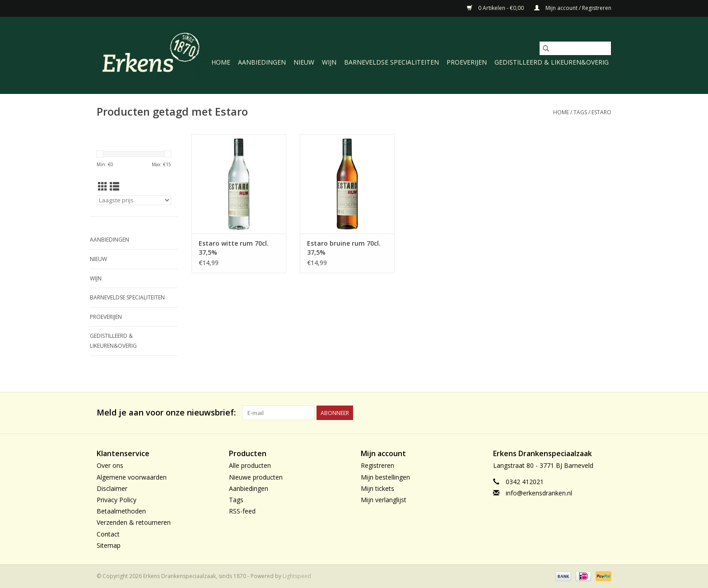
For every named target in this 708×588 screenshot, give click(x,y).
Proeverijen (467, 62)
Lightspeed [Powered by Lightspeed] (297, 576)
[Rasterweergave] (103, 187)
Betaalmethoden (121, 511)
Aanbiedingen (262, 62)
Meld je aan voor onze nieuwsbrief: (166, 413)
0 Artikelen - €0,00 (496, 8)
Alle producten (250, 465)
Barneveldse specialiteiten (391, 62)
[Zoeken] (575, 48)
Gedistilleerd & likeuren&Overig (552, 62)
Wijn (329, 62)
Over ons (110, 465)
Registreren (377, 465)
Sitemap (109, 545)
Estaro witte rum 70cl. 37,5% (234, 248)
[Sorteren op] (134, 200)
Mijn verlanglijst (384, 500)
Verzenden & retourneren (134, 522)
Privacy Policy (116, 500)
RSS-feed (242, 511)
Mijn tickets (377, 488)
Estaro (601, 112)
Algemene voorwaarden (132, 477)
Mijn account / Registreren (573, 8)
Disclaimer (112, 488)
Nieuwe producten (256, 477)
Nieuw (304, 62)
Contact (108, 534)
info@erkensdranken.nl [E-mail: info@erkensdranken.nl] (539, 493)
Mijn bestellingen (385, 477)
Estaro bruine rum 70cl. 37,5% (344, 248)
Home (221, 62)
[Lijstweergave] (114, 187)
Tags (580, 112)
